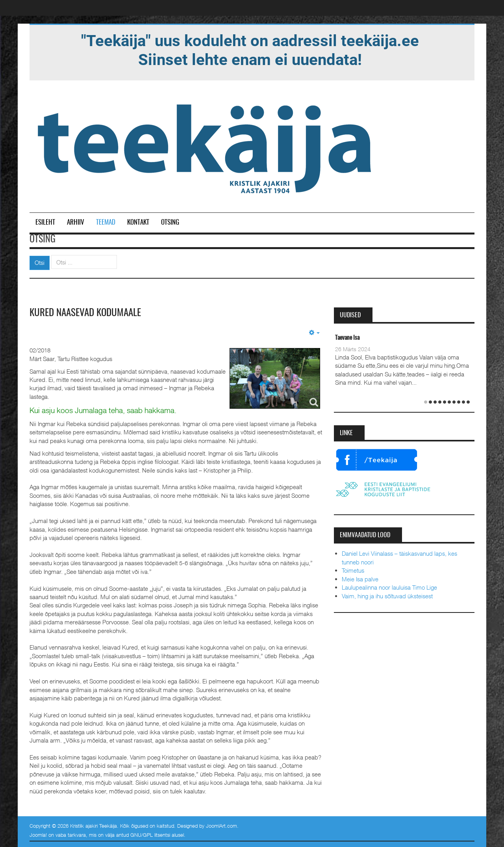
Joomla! (38, 835)
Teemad (106, 222)
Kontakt (138, 222)
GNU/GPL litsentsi (150, 835)
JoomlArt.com (221, 825)
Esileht (45, 222)
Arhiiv (76, 222)
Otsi (40, 262)
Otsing (170, 222)
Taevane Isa (347, 338)
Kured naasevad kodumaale (88, 313)
